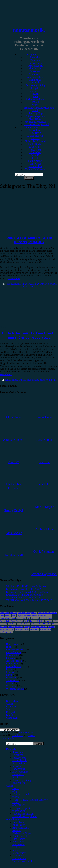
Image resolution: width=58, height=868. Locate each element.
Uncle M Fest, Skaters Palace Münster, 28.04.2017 (29, 240)
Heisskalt (41, 621)
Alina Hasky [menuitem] (19, 825)
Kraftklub (4, 624)
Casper (19, 615)
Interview (35, 71)
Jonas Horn (35, 150)
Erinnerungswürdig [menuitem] (22, 780)
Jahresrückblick (35, 77)
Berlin (40, 613)
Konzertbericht (35, 63)
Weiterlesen (14, 278)
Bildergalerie (35, 88)
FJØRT (26, 621)
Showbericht (35, 68)
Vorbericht (35, 60)
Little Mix (35, 624)
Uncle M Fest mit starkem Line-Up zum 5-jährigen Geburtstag (29, 335)
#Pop (35, 96)
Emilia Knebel (35, 144)
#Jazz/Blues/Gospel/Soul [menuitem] (25, 816)
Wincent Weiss (46, 629)
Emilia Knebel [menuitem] (20, 836)
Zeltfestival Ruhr (6, 632)
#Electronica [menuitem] (19, 811)
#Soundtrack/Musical (35, 122)
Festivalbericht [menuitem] (20, 760)
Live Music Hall (45, 624)
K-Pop (55, 621)
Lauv (14, 624)
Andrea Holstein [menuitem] (20, 828)
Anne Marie (4, 613)
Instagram (48, 621)
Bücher (10, 647)
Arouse (31, 735)
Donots (41, 615)
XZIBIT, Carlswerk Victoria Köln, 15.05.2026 (29, 600)
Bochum (8, 615)
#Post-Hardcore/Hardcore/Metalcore (39, 106)
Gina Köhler (35, 147)
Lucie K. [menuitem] (17, 847)
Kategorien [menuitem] (12, 749)
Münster (11, 627)
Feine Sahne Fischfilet (15, 621)
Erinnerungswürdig (35, 85)
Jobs (8, 709)
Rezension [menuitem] (18, 752)
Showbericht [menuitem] (19, 763)
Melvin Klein (35, 166)
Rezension (35, 57)
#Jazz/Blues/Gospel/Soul (36, 124)
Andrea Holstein (35, 136)
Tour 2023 (43, 627)
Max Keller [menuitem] (18, 856)
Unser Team (35, 130)
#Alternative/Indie (35, 99)
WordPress (18, 735)
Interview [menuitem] (17, 766)
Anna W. (35, 138)
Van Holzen (10, 629)
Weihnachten (34, 629)
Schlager (27, 627)
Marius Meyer (35, 161)
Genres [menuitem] (10, 786)
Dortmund (48, 615)
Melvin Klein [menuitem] (19, 858)
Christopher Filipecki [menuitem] (23, 833)
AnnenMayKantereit (17, 613)
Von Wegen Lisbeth (22, 629)
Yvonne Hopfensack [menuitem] (22, 861)
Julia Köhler (35, 152)
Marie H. (35, 158)
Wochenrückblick (15, 689)
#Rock (35, 94)
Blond (2, 615)
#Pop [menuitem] (15, 791)
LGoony (27, 624)
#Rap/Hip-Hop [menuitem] (20, 805)
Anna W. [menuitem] (17, 830)
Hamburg (33, 621)
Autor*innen (32, 127)
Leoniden (20, 624)
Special (35, 82)
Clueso (25, 615)
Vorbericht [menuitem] (18, 755)
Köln (10, 624)
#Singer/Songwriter (35, 116)
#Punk (35, 110)
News (3, 327)
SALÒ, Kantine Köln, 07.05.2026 (23, 598)
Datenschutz (12, 701)
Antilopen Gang (31, 613)
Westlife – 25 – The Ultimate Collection (26, 586)
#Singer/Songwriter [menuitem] (22, 808)
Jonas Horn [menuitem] (18, 842)
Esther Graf (35, 618)
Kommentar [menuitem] (18, 774)
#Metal (35, 102)
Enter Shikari (21, 618)
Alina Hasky (35, 133)
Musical (55, 624)
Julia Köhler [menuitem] (18, 844)
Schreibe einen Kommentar (44, 380)
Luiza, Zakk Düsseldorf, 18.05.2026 (24, 589)
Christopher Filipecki (35, 141)
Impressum (12, 707)
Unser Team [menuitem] (18, 822)
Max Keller (35, 164)
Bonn (14, 615)
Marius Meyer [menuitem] (19, 853)
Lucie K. (35, 155)
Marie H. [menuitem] (17, 850)
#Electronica (35, 119)
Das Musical (33, 615)
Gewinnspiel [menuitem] (19, 769)
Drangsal (3, 618)
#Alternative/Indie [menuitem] (21, 794)
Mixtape (10, 672)
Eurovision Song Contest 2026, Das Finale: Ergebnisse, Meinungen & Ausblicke (28, 593)
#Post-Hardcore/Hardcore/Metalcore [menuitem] (30, 800)
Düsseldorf (11, 618)
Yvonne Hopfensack (35, 169)
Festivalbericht (35, 66)
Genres (32, 91)
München (3, 627)
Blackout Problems (50, 613)
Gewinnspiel (35, 74)
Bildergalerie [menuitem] (19, 783)
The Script (35, 627)
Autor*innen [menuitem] (12, 819)
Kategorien (32, 55)
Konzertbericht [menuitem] (20, 758)
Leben (9, 669)
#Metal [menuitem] (16, 797)
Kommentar (35, 80)
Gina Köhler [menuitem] (19, 839)
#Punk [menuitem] (16, 802)
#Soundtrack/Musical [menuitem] (23, 814)
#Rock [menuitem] (16, 788)
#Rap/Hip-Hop (35, 113)
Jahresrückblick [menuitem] (20, 772)
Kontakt (10, 715)
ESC (28, 618)
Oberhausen (19, 627)
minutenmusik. (29, 30)
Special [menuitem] (16, 777)
